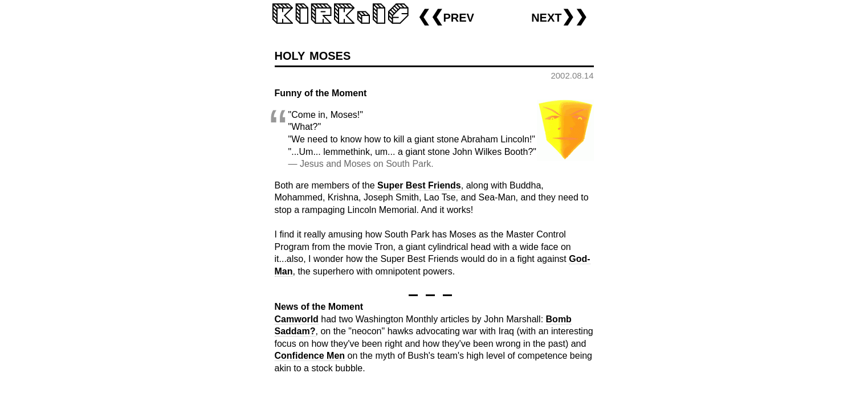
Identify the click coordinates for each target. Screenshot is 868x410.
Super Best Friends (419, 185)
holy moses (313, 54)
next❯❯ (559, 16)
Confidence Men (310, 356)
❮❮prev (446, 16)
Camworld (297, 319)
